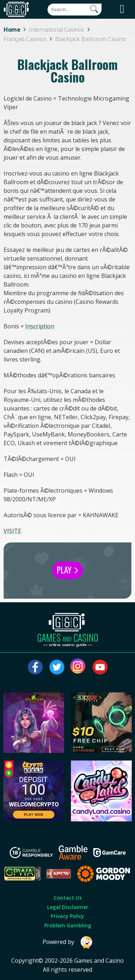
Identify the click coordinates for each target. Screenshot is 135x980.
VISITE (12, 531)
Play (68, 570)
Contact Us (68, 898)
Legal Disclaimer (68, 907)
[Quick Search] (75, 10)
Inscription (40, 326)
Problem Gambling (68, 925)
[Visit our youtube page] (100, 667)
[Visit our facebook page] (35, 667)
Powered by (68, 942)
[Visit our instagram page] (78, 667)
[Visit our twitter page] (57, 667)
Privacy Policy (67, 916)
